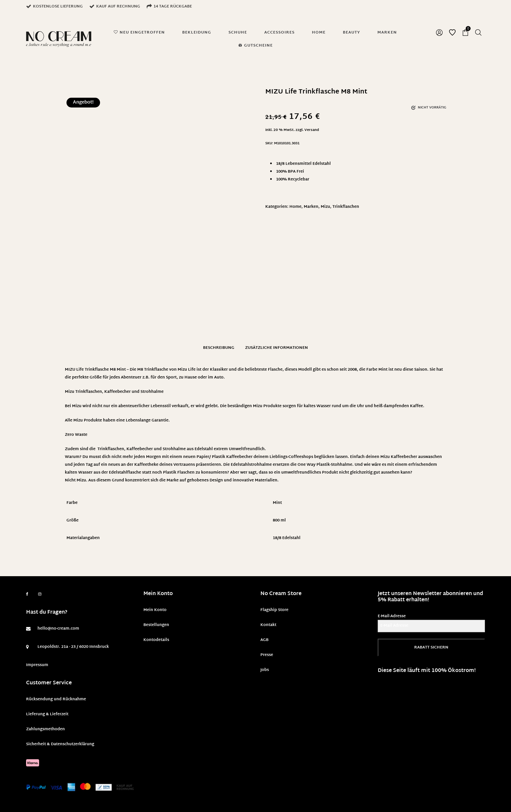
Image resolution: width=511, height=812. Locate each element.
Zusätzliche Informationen (277, 348)
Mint (277, 503)
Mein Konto (155, 610)
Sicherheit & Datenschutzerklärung (60, 744)
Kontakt (268, 625)
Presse (267, 655)
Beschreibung (219, 348)
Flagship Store (274, 610)
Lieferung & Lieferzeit (47, 714)
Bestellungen (156, 625)
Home (295, 207)
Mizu (325, 207)
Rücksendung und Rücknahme (56, 699)
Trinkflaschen (346, 207)
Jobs (265, 670)
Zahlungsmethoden (45, 729)
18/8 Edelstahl (287, 538)
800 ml (279, 520)
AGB (264, 640)
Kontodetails (156, 640)
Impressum (37, 665)
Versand (312, 130)
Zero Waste (76, 435)
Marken (311, 207)
